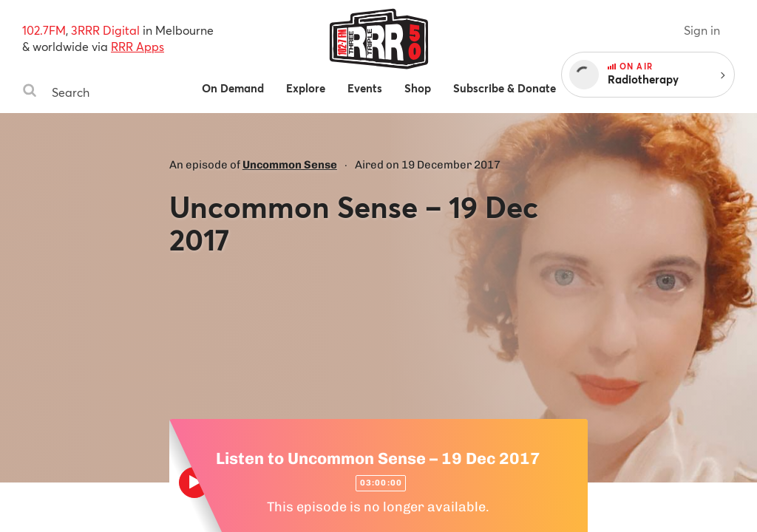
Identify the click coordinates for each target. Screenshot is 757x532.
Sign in (702, 30)
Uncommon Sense (290, 165)
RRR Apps (138, 46)
